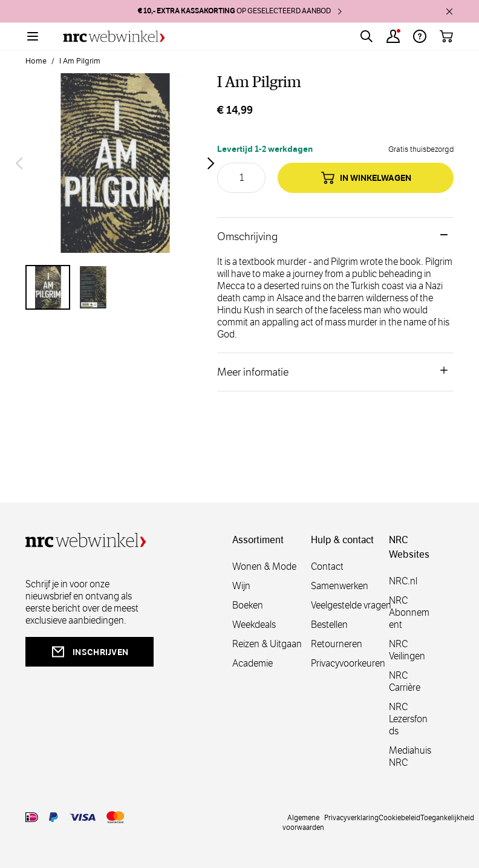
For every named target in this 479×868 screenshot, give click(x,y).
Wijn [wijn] (241, 586)
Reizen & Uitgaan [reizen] (267, 644)
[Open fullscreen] (115, 163)
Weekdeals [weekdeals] (254, 625)
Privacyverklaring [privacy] (351, 817)
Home (36, 61)
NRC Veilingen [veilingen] (407, 650)
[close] (449, 11)
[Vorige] (19, 163)
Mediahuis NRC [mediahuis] (410, 756)
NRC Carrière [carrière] (405, 681)
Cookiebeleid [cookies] (399, 817)
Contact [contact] (327, 566)
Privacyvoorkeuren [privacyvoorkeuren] (348, 663)
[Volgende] (211, 163)
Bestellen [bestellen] (329, 625)
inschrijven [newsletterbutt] (90, 652)
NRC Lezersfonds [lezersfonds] (408, 719)
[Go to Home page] (114, 37)
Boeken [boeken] (248, 605)
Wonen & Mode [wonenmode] (264, 566)
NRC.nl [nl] (403, 581)
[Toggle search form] (367, 36)
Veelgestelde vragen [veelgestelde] (351, 605)
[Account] (393, 36)
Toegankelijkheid (447, 817)
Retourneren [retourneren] (337, 644)
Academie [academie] (253, 663)
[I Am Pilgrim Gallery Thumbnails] (115, 287)
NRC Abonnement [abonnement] (409, 612)
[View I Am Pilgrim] (48, 287)
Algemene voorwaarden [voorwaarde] (303, 822)
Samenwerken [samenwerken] (340, 586)
